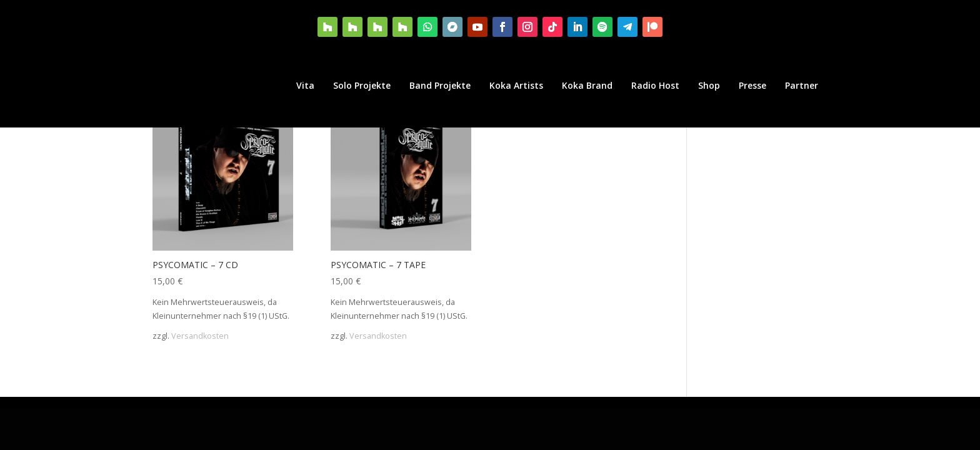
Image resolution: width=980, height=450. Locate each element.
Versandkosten (200, 336)
